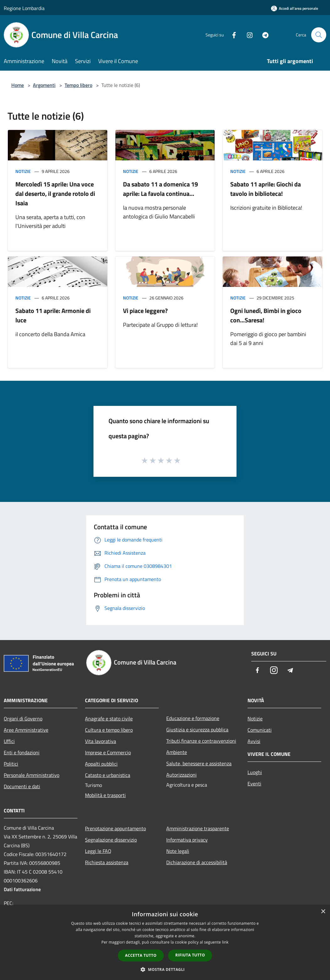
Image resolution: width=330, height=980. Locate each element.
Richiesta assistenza (107, 862)
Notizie (23, 171)
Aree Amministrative (26, 730)
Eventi (254, 783)
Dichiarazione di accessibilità (197, 862)
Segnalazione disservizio (111, 840)
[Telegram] (263, 35)
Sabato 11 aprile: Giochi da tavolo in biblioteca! (266, 189)
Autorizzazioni (181, 775)
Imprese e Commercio (108, 752)
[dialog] (165, 942)
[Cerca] (319, 35)
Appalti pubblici (101, 764)
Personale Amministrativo (32, 775)
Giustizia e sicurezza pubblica (197, 730)
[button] (165, 969)
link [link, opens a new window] (225, 942)
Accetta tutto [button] (141, 955)
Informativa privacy (187, 840)
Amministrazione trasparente (198, 828)
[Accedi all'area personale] (295, 8)
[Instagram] (247, 35)
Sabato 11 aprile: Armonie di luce (53, 315)
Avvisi (254, 741)
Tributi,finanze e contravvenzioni (201, 741)
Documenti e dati (22, 786)
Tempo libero (78, 85)
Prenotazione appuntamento (115, 828)
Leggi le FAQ (98, 851)
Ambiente (177, 752)
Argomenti (44, 85)
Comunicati (260, 730)
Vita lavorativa (101, 741)
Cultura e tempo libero (109, 730)
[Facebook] (232, 35)
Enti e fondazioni (22, 752)
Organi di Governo (23, 719)
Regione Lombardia (24, 8)
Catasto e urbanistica (108, 775)
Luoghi (255, 772)
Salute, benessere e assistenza (199, 763)
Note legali (178, 851)
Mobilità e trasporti (105, 795)
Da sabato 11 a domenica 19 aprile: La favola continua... (160, 189)
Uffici (9, 741)
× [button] (323, 912)
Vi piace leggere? (145, 311)
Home (18, 85)
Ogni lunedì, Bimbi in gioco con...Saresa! (266, 315)
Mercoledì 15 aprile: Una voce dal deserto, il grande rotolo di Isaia (55, 194)
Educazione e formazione (193, 718)
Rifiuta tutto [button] (190, 955)
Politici (11, 764)
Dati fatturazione (22, 889)
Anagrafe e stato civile (109, 719)
